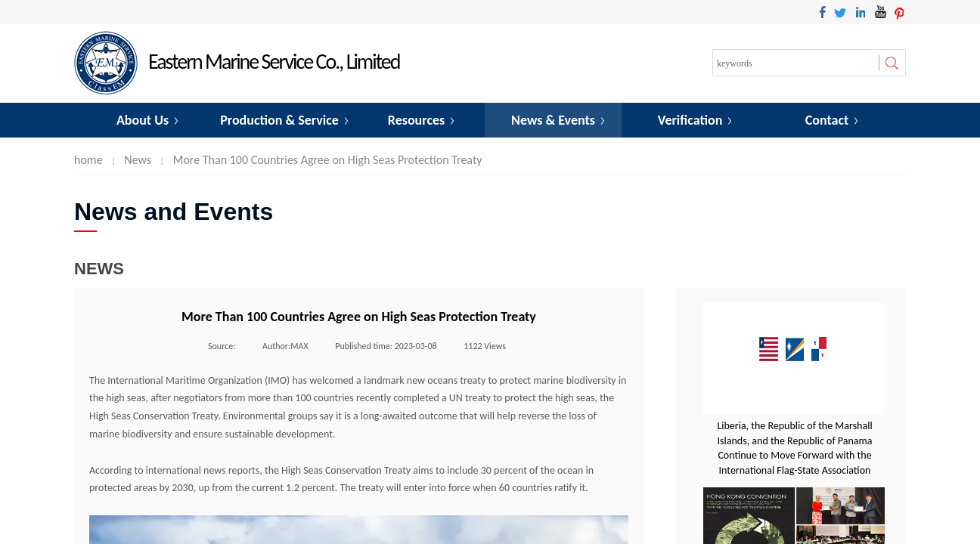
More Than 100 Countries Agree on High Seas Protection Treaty (328, 160)
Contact (827, 120)
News (138, 160)
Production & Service (279, 120)
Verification (690, 120)
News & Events (553, 120)
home (88, 160)
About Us (143, 120)
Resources (416, 120)
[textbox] (796, 63)
